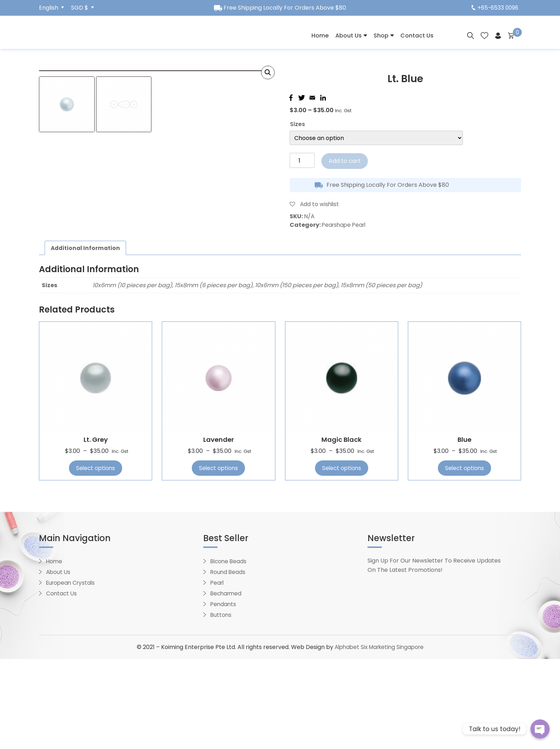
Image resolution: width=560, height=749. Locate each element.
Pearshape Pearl (345, 225)
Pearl (218, 673)
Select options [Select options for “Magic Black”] (342, 558)
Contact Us (417, 36)
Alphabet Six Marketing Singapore (379, 737)
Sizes (297, 124)
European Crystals (72, 673)
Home (320, 36)
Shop (381, 36)
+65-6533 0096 (494, 8)
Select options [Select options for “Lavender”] (218, 558)
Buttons (221, 705)
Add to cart (345, 161)
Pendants (224, 694)
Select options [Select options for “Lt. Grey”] (96, 558)
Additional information (87, 338)
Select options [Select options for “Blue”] (464, 558)
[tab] (87, 338)
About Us (349, 36)
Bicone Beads (229, 651)
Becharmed (227, 683)
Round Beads (228, 662)
